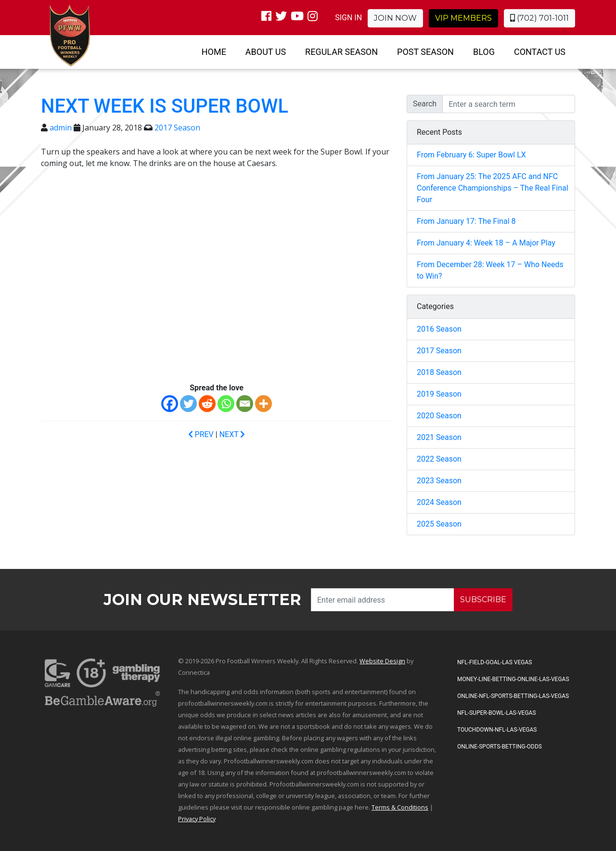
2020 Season (439, 416)
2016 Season (439, 329)
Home (214, 52)
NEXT (232, 434)
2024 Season (439, 502)
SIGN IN (348, 18)
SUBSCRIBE (483, 600)
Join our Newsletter (202, 600)
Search (425, 104)
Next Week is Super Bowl (165, 106)
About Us (266, 52)
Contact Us (540, 52)
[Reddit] (207, 404)
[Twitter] (188, 404)
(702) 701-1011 (539, 18)
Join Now (395, 18)
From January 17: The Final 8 (466, 221)
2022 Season (439, 459)
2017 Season (177, 128)
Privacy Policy (197, 819)
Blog (484, 52)
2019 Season (439, 394)
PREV (201, 434)
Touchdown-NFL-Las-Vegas (497, 730)
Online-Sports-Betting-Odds (500, 747)
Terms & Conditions (400, 807)
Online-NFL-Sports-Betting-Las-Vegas (513, 696)
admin (61, 128)
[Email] (245, 404)
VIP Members (463, 18)
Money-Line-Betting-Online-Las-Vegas (513, 679)
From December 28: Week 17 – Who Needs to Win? (490, 270)
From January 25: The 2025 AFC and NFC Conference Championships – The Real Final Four (493, 188)
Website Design (382, 661)
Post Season (425, 52)
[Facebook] (170, 404)
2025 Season (439, 524)
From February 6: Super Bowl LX (471, 155)
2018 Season (439, 372)
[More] (263, 404)
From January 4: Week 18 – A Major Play (486, 243)
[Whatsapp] (226, 404)
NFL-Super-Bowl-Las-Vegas (497, 713)
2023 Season (439, 481)
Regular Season (341, 52)
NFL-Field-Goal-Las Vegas (494, 662)
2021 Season (439, 437)
